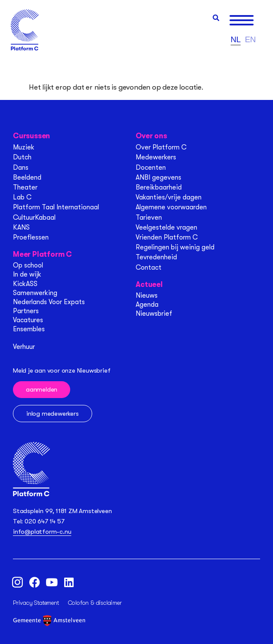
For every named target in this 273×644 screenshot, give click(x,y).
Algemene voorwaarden (171, 207)
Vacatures (28, 320)
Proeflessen (31, 237)
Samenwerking (35, 293)
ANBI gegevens (158, 177)
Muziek (24, 147)
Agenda (147, 305)
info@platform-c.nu (42, 532)
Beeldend (27, 177)
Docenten (151, 168)
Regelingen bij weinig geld (175, 247)
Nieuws (147, 296)
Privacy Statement (36, 603)
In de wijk (27, 274)
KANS (21, 227)
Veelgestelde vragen (166, 227)
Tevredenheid (156, 257)
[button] (216, 18)
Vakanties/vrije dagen (169, 197)
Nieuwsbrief (154, 314)
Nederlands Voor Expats (49, 302)
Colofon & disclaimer (95, 603)
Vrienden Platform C (167, 237)
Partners (26, 311)
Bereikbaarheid (159, 187)
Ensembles (29, 329)
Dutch (22, 157)
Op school (28, 265)
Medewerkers (156, 157)
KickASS (25, 284)
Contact (149, 268)
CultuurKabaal (34, 218)
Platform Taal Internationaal (56, 207)
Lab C (22, 197)
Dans (21, 168)
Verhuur (24, 347)
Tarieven (149, 218)
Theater (25, 187)
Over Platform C (161, 147)
